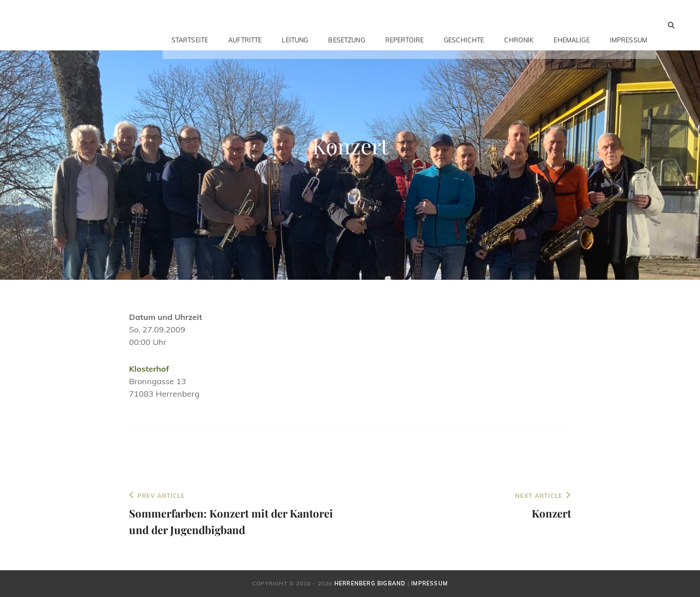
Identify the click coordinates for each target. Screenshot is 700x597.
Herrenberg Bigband (370, 583)
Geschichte (464, 25)
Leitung (295, 25)
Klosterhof (149, 369)
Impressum (629, 25)
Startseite (190, 25)
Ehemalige (571, 25)
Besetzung (346, 25)
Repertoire (404, 25)
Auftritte (245, 25)
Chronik (519, 25)
